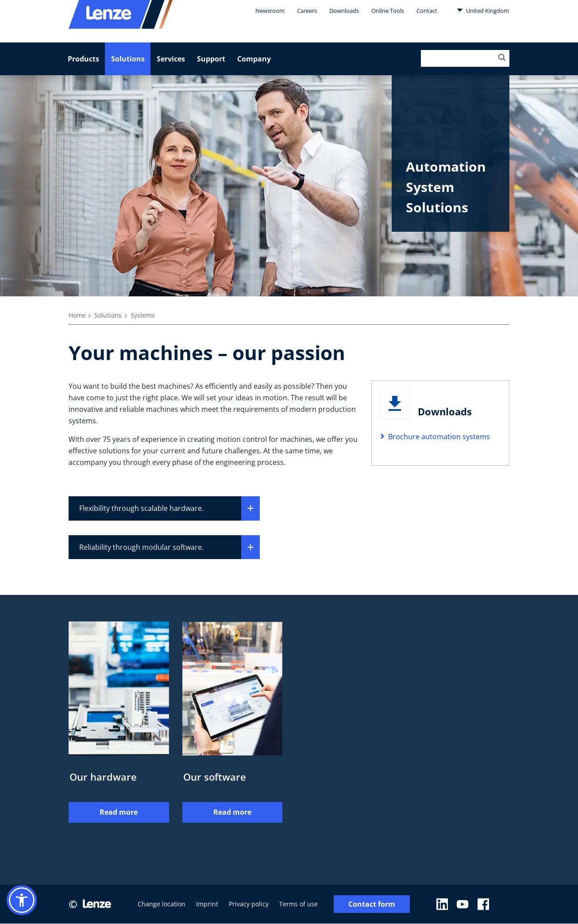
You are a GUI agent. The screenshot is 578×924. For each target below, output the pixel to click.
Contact (427, 11)
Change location (162, 904)
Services (171, 59)
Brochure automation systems (439, 437)
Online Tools (388, 11)
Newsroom (270, 11)
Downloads (344, 11)
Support (211, 59)
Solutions (128, 59)
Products (83, 59)
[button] (22, 900)
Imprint (207, 904)
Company (254, 59)
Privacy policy (249, 904)
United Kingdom (483, 10)
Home (77, 315)
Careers (307, 11)
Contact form (372, 904)
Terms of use (299, 904)
